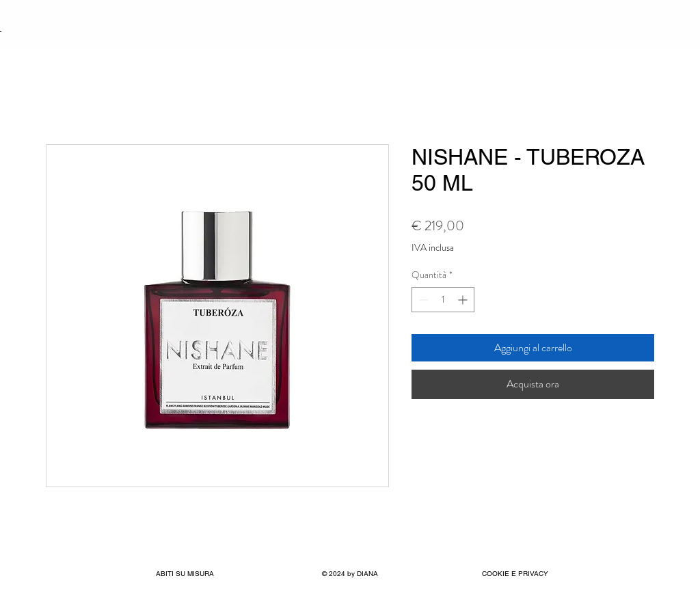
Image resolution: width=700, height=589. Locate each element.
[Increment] (464, 300)
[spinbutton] (443, 300)
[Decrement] (422, 300)
